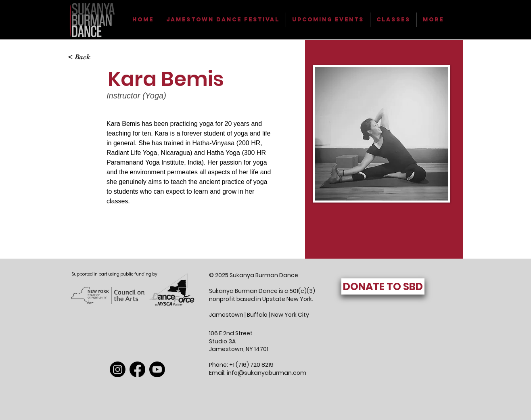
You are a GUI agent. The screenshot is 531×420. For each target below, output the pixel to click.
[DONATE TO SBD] (383, 286)
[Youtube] (157, 369)
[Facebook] (137, 369)
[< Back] (84, 57)
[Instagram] (118, 369)
